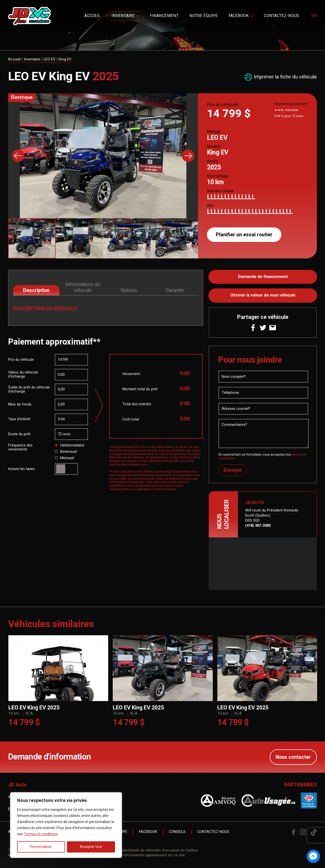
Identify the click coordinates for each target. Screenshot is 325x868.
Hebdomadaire (70, 445)
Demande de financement (263, 277)
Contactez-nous (281, 16)
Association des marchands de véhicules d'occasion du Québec (146, 850)
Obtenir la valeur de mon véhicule (263, 295)
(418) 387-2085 (258, 526)
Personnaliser (41, 847)
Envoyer (233, 470)
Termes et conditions (41, 834)
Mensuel (64, 458)
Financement (164, 16)
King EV (65, 59)
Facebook (239, 16)
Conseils (177, 832)
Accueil (92, 16)
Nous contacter (293, 757)
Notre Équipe (204, 16)
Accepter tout (91, 847)
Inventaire (123, 16)
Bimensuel (66, 452)
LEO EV (50, 59)
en (314, 16)
